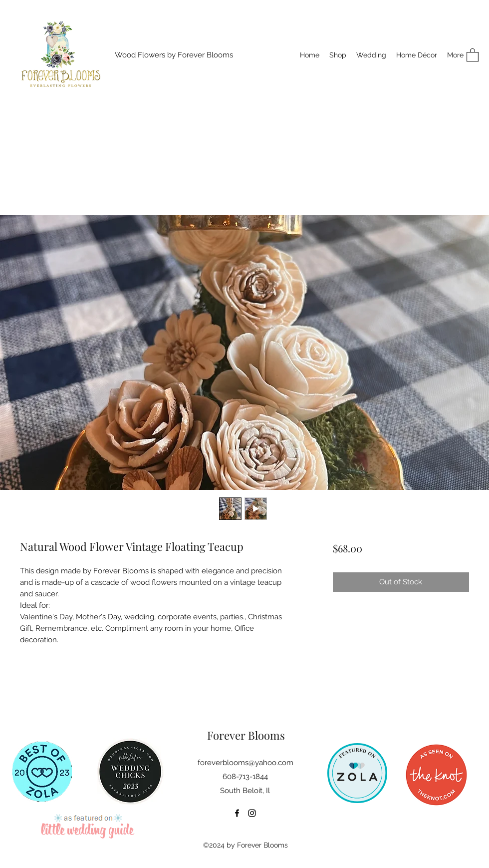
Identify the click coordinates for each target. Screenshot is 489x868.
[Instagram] (252, 813)
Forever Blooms (246, 735)
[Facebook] (237, 813)
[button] (473, 55)
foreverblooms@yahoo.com (245, 763)
